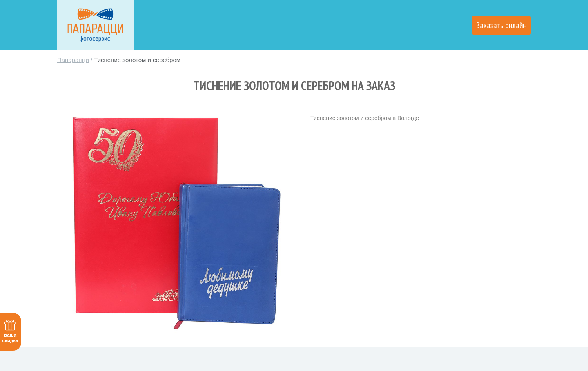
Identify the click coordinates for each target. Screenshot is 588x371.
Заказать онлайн (501, 25)
